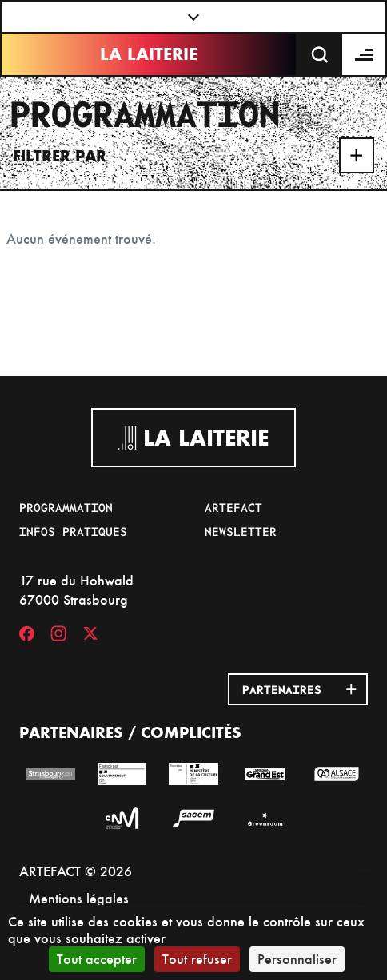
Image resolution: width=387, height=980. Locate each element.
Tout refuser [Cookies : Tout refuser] (197, 959)
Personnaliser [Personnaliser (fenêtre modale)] (297, 959)
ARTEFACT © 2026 (76, 871)
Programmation (66, 507)
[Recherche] (320, 54)
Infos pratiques (73, 531)
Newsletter (241, 531)
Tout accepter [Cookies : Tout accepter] (97, 959)
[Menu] (365, 54)
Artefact (233, 507)
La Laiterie (149, 54)
